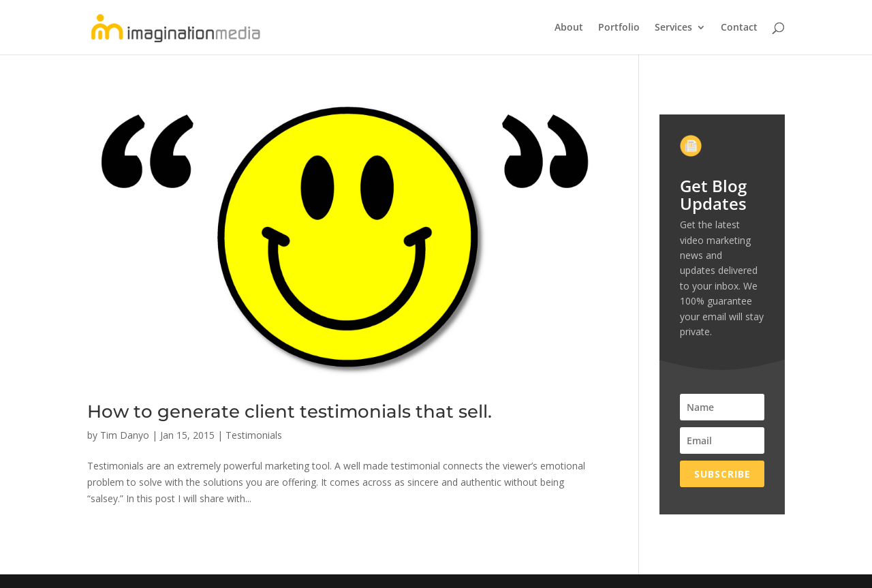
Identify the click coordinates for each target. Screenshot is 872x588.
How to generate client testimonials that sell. (290, 412)
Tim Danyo (125, 435)
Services (673, 28)
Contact (739, 28)
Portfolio (619, 28)
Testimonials (254, 435)
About (569, 28)
